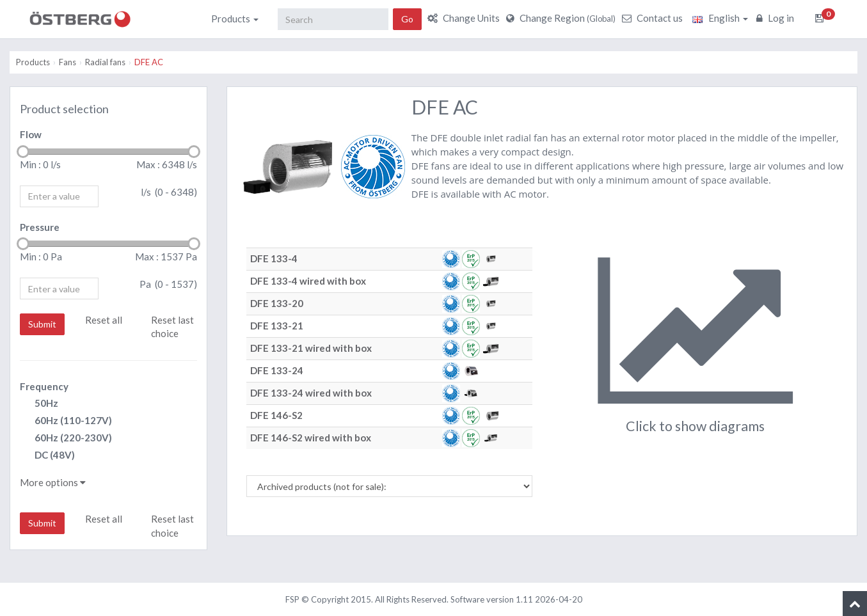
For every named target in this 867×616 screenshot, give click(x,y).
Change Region (562, 18)
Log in (777, 18)
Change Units (465, 18)
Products (235, 19)
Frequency (44, 386)
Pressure (40, 227)
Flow (31, 134)
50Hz (39, 404)
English (720, 18)
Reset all (104, 320)
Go (407, 19)
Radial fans (105, 62)
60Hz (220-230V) (66, 438)
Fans (68, 62)
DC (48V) (47, 456)
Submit (42, 324)
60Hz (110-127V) (66, 421)
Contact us (654, 18)
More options (53, 482)
